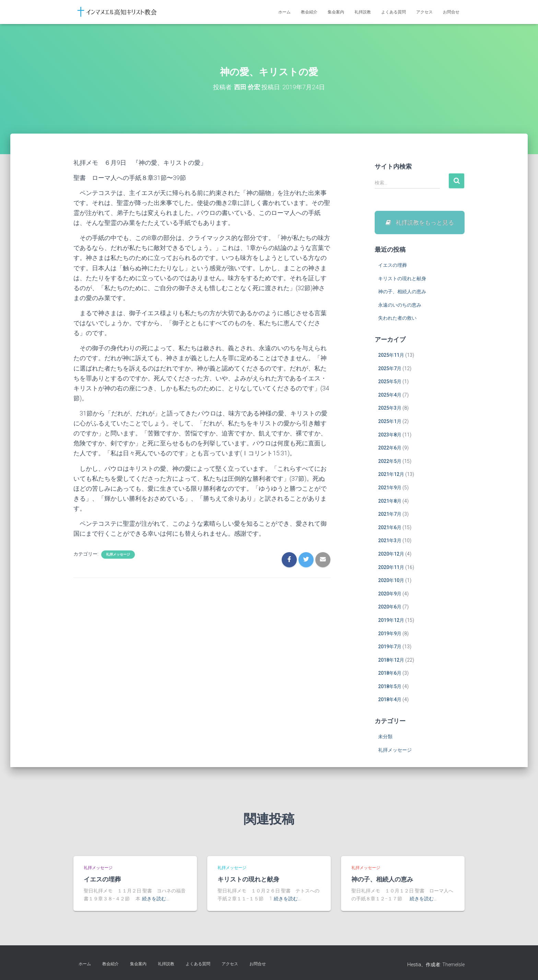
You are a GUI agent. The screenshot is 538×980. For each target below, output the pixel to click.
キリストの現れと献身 (402, 279)
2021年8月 (390, 502)
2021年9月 (390, 488)
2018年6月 (390, 674)
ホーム (284, 12)
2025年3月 (390, 409)
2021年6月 (390, 528)
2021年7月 (390, 515)
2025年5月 (390, 382)
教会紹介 (309, 12)
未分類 (385, 737)
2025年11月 (391, 356)
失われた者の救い (397, 319)
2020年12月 (391, 555)
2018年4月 (390, 700)
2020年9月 (390, 594)
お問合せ (451, 12)
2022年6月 (390, 448)
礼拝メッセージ (118, 554)
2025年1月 (390, 422)
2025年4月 (390, 396)
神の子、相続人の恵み (402, 292)
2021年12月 (391, 475)
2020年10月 (391, 581)
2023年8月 (390, 435)
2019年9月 (390, 634)
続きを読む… (156, 899)
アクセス (424, 12)
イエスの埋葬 (393, 266)
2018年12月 (391, 661)
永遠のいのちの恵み (400, 306)
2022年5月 (390, 462)
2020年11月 (391, 568)
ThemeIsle (453, 965)
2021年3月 (390, 541)
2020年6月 (390, 607)
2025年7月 (390, 369)
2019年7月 (390, 647)
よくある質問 (394, 12)
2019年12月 (391, 621)
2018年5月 (390, 687)
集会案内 (336, 12)
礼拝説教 (363, 12)
